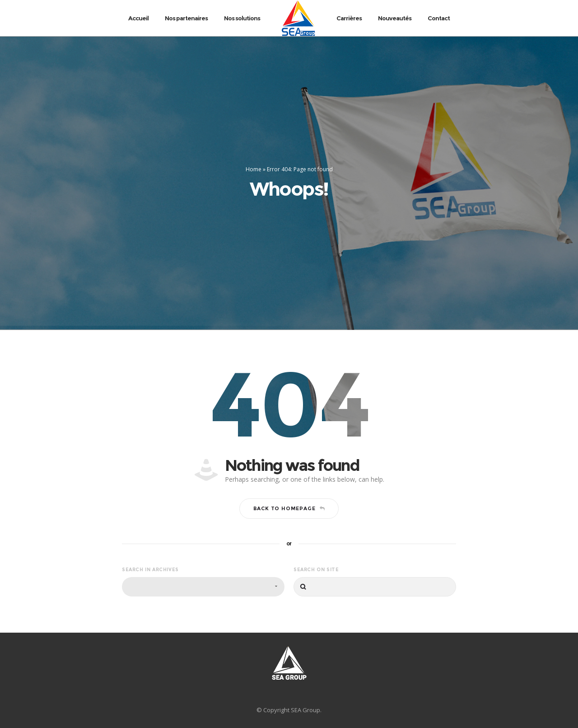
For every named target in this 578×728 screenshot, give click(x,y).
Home (254, 169)
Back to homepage (289, 508)
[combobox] (203, 587)
